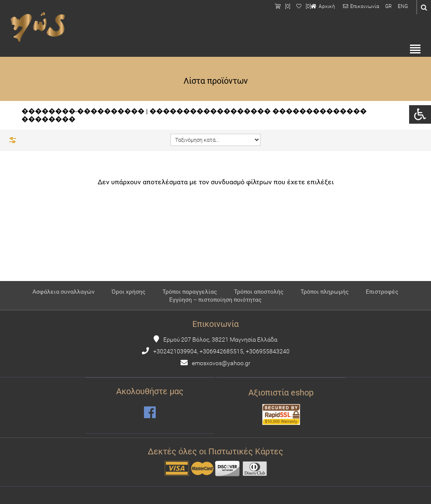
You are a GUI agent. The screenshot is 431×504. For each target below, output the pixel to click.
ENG (403, 6)
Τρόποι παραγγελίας (190, 292)
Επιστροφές (382, 292)
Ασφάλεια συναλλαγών (64, 292)
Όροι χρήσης (129, 292)
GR (388, 6)
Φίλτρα (13, 140)
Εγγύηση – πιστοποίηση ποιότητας (215, 300)
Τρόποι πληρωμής (325, 292)
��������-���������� (83, 111)
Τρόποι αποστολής (259, 292)
